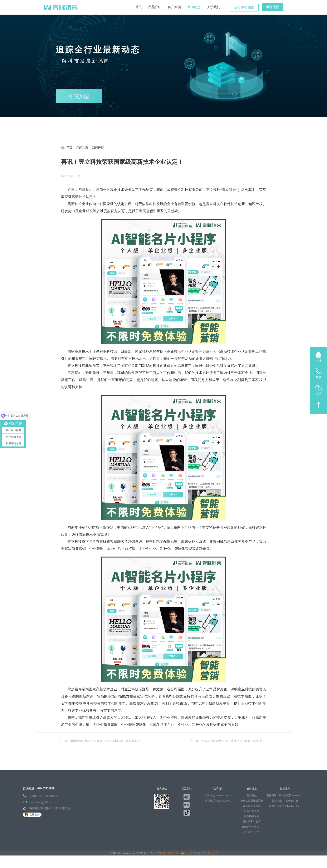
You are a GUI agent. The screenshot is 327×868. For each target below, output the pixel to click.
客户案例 (174, 7)
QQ (319, 360)
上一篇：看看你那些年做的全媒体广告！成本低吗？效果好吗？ (99, 741)
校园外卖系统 (252, 811)
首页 (138, 7)
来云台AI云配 (252, 832)
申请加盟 (79, 97)
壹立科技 (252, 795)
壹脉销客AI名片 (252, 822)
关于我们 (214, 7)
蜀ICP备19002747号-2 (168, 853)
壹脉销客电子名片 (252, 827)
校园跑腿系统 (252, 816)
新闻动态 (194, 7)
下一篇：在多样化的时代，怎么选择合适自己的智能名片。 (228, 741)
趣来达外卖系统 (252, 806)
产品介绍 (155, 7)
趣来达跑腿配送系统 (252, 801)
